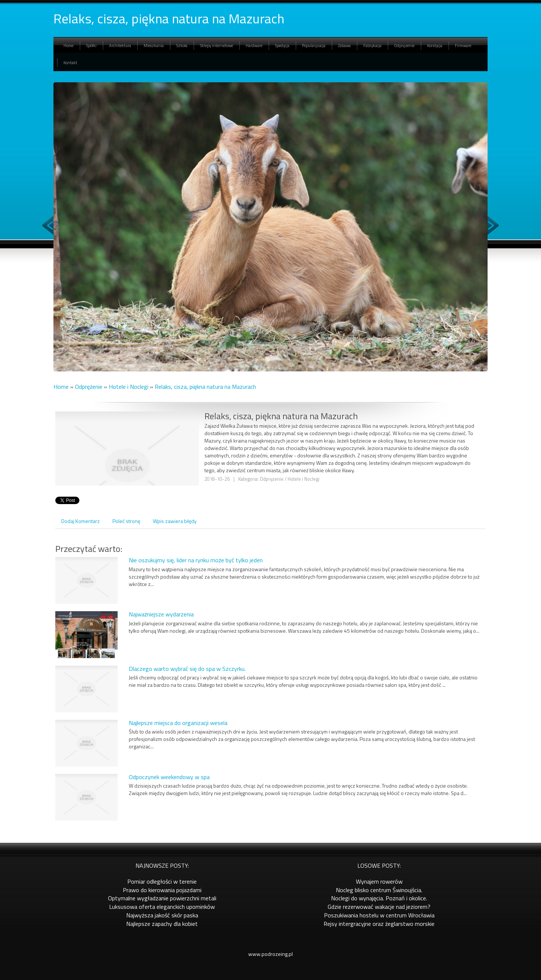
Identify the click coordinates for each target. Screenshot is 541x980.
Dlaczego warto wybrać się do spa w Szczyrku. (187, 669)
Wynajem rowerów (379, 881)
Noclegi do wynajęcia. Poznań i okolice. (379, 898)
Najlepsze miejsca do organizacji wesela (178, 723)
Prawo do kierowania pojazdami (162, 890)
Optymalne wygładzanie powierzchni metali (162, 898)
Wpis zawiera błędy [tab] (175, 521)
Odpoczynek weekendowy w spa (169, 777)
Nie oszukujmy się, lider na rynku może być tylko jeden (196, 560)
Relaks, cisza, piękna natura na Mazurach (205, 387)
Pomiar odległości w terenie (162, 881)
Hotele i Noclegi (129, 387)
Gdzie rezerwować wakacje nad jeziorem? (379, 907)
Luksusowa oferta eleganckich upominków (162, 907)
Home (61, 387)
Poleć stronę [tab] (126, 521)
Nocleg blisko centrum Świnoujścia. (379, 890)
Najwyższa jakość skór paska (162, 915)
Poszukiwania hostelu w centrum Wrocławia (379, 915)
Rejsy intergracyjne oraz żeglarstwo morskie (379, 924)
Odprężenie (89, 387)
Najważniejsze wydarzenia (161, 614)
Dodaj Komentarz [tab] (81, 521)
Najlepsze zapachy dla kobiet (162, 924)
